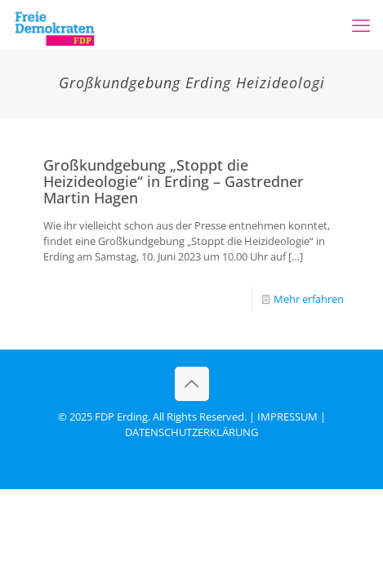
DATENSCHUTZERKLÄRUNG (191, 432)
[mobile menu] (361, 24)
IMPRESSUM (287, 416)
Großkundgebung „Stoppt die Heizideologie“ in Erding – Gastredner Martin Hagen (174, 181)
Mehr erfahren (309, 299)
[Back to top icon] (192, 384)
